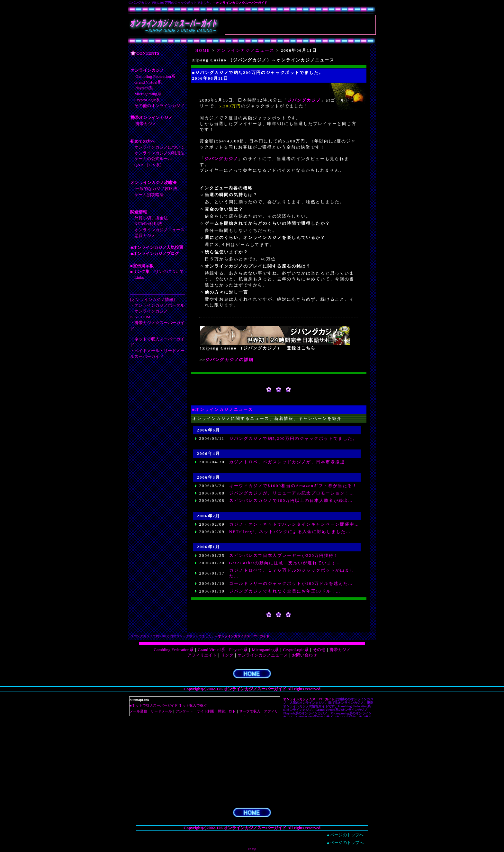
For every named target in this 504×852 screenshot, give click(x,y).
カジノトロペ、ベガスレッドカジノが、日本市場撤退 (287, 462)
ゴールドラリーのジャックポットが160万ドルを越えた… (291, 583)
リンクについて (169, 272)
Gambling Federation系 (155, 76)
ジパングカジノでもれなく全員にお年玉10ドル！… (285, 591)
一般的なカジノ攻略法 (156, 189)
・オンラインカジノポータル (157, 305)
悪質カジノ (145, 236)
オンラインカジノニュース (159, 230)
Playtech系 (144, 88)
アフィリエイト (202, 655)
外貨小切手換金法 (151, 218)
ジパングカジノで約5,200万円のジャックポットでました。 (293, 438)
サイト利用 (206, 711)
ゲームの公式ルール (153, 159)
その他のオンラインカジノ (159, 106)
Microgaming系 (148, 94)
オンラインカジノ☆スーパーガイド (242, 3)
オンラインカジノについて (159, 147)
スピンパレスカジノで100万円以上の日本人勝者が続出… (291, 500)
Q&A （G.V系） (149, 165)
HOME (203, 50)
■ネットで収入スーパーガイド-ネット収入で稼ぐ (168, 705)
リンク (227, 655)
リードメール (161, 711)
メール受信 (138, 711)
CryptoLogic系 (147, 100)
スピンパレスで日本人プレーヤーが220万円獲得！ (284, 555)
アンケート (184, 711)
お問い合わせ (304, 655)
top (254, 849)
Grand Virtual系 (148, 82)
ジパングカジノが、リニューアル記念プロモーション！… (292, 493)
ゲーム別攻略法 (149, 195)
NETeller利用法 (148, 224)
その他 (319, 650)
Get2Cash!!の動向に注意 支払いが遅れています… (285, 563)
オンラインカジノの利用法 (159, 153)
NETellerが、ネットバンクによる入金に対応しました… (290, 532)
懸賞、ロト (227, 711)
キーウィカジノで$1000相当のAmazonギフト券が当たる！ (293, 486)
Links (139, 277)
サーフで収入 (250, 711)
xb (249, 849)
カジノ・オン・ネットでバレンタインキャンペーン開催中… (294, 524)
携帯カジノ (146, 124)
